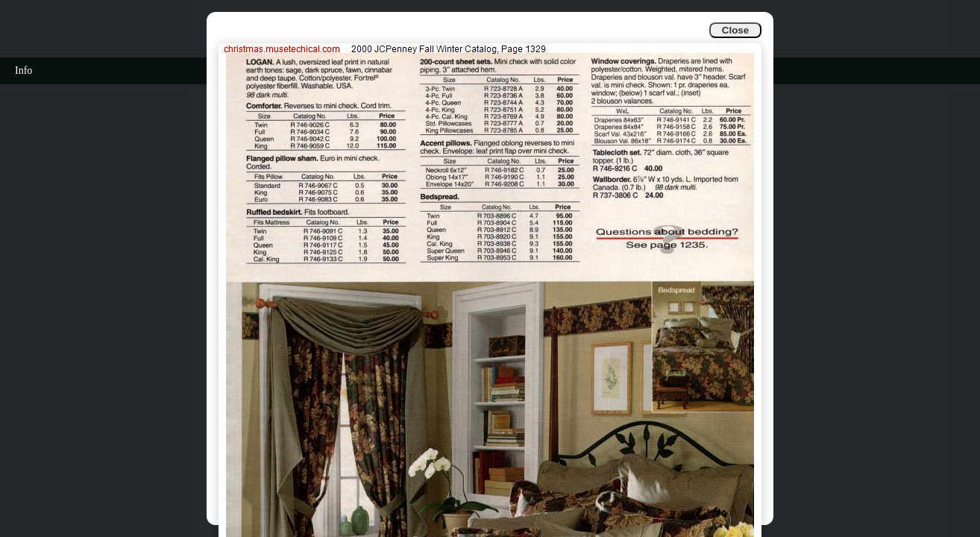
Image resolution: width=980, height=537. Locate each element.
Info (23, 70)
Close (735, 30)
